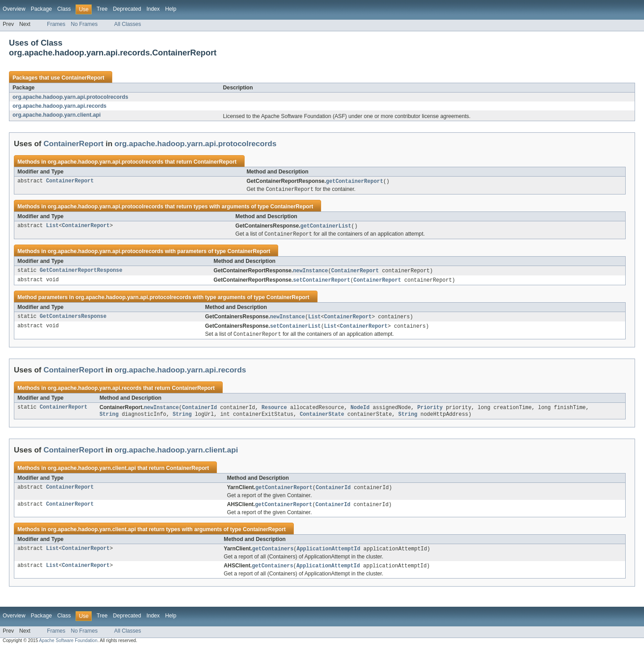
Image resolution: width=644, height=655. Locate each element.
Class (64, 9)
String (109, 419)
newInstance (310, 273)
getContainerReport (355, 182)
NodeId (360, 412)
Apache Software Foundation (68, 647)
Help (171, 9)
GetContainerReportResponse (81, 273)
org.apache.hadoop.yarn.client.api (57, 115)
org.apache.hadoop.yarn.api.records (59, 106)
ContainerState (322, 419)
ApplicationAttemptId (328, 555)
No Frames (84, 24)
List (52, 227)
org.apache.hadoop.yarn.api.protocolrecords (70, 97)
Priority (430, 412)
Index (153, 9)
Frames (56, 24)
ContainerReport (83, 78)
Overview (14, 9)
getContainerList (326, 227)
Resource (274, 412)
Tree (102, 9)
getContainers (273, 555)
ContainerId (199, 412)
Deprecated (127, 9)
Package (41, 9)
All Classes (127, 24)
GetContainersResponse (73, 320)
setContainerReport (322, 283)
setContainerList (296, 330)
